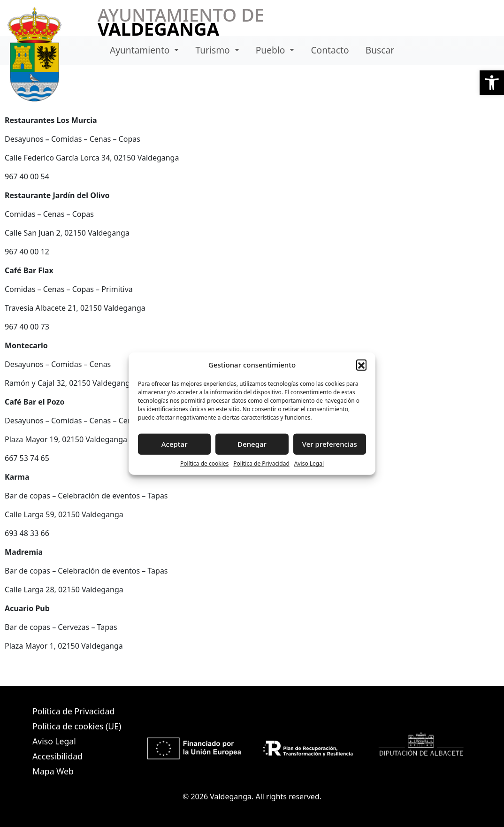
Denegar (252, 444)
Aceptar (175, 444)
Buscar (380, 50)
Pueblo (272, 50)
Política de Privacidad (261, 463)
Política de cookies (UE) (77, 726)
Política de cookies (204, 463)
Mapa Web (53, 771)
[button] (492, 83)
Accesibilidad (57, 756)
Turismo (214, 50)
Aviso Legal (309, 463)
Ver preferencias (330, 444)
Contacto (330, 50)
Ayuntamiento (141, 50)
